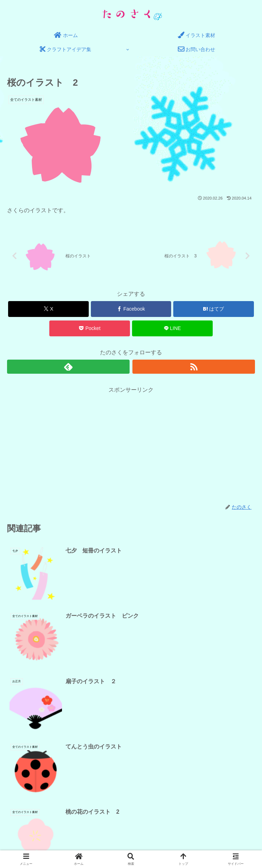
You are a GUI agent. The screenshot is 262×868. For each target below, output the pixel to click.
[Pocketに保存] (90, 329)
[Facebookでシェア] (131, 310)
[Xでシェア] (48, 310)
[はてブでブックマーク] (214, 310)
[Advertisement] (131, 445)
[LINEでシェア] (172, 329)
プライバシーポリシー (68, 819)
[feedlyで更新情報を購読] (68, 367)
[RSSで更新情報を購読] (194, 367)
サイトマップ (194, 819)
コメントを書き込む (131, 728)
